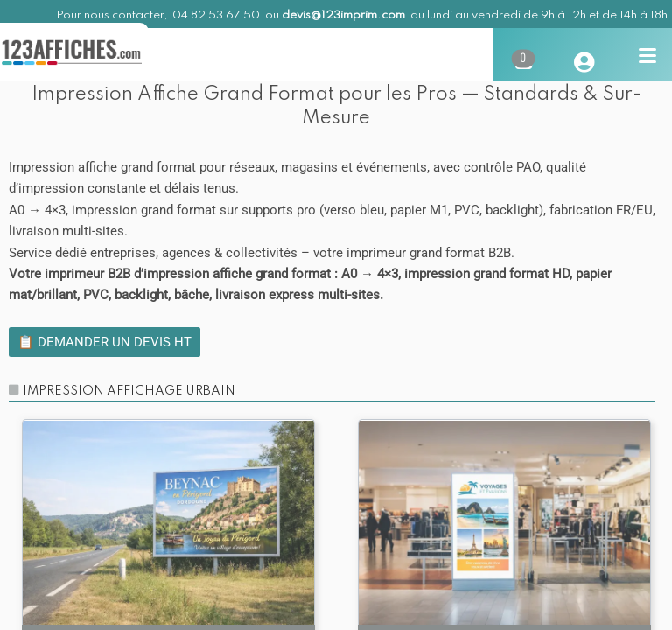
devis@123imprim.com (343, 15)
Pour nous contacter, (113, 15)
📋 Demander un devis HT (105, 342)
